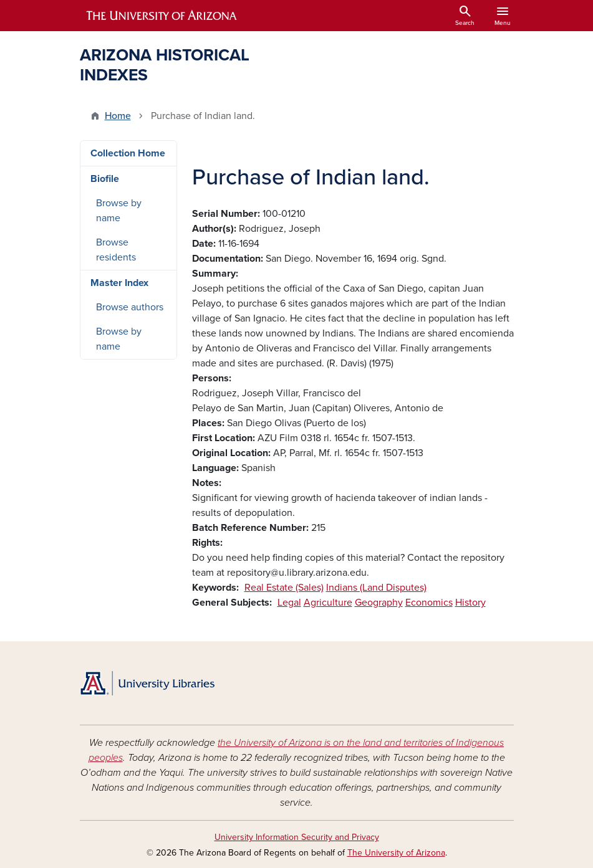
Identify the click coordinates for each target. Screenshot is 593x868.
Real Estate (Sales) (284, 588)
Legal (289, 603)
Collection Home (128, 153)
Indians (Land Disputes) (376, 588)
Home (118, 116)
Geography (379, 603)
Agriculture (328, 603)
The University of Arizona (396, 853)
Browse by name (119, 211)
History (470, 603)
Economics (429, 603)
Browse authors (130, 307)
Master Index (119, 283)
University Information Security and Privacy (297, 837)
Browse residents (116, 250)
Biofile (105, 179)
